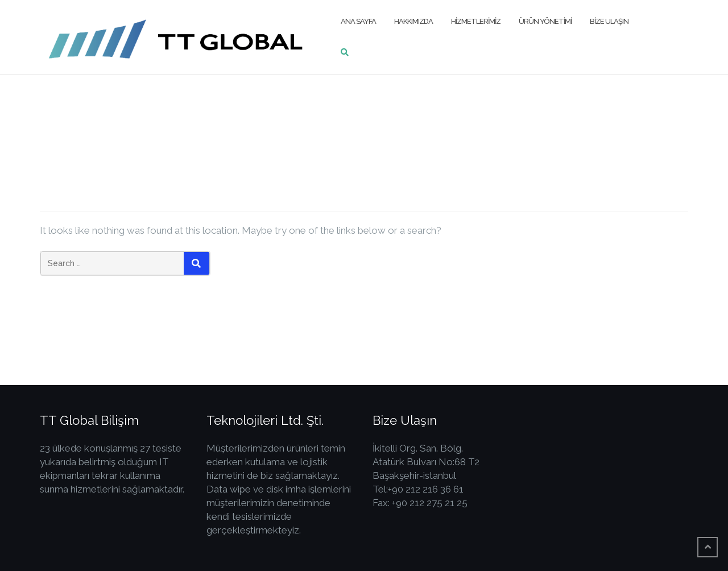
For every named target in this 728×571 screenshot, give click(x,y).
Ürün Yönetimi (545, 21)
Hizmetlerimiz (476, 21)
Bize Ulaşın (609, 21)
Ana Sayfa (358, 21)
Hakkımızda (413, 21)
